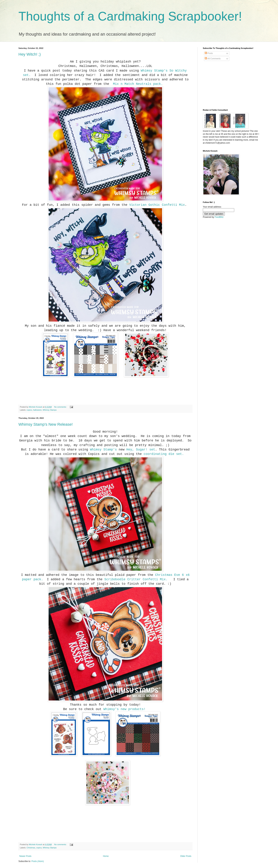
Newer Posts (25, 856)
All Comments (213, 59)
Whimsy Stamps (50, 410)
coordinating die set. (164, 454)
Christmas (31, 848)
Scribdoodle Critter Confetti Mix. (137, 579)
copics (29, 410)
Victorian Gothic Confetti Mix (157, 205)
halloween (37, 410)
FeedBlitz (219, 217)
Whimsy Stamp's (154, 71)
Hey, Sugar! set (141, 450)
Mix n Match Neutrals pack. (138, 84)
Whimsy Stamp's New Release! (46, 424)
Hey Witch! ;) (30, 54)
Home (106, 856)
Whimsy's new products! (124, 709)
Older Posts (186, 856)
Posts (209, 53)
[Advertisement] (221, 85)
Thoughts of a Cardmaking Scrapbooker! (130, 16)
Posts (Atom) (37, 861)
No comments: (61, 407)
